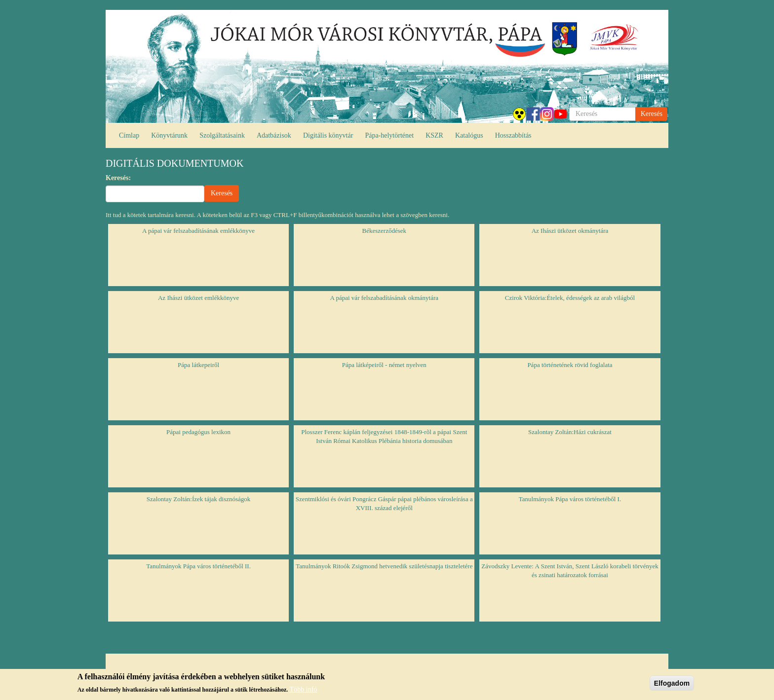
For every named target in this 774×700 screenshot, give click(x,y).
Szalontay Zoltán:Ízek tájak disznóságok (198, 499)
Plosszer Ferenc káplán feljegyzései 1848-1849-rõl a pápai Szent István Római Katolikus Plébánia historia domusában (384, 437)
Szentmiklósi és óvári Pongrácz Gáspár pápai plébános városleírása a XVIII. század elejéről (384, 504)
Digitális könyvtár (328, 135)
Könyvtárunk (169, 135)
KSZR (434, 135)
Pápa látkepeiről (198, 365)
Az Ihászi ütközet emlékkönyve (198, 298)
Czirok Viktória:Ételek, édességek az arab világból (570, 298)
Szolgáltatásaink (222, 135)
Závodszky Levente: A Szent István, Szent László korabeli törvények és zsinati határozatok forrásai (570, 571)
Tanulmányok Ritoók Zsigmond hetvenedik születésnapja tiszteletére (384, 566)
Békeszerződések (385, 231)
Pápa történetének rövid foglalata (570, 365)
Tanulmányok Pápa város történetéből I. (570, 499)
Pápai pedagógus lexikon (198, 432)
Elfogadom (672, 686)
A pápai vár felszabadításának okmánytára (384, 298)
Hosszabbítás (513, 135)
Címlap (129, 135)
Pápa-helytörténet (389, 135)
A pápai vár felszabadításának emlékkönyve (198, 231)
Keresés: (118, 178)
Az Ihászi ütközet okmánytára (570, 231)
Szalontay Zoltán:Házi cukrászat (570, 432)
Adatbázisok (274, 135)
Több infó (304, 692)
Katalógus (469, 135)
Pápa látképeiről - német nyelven (384, 365)
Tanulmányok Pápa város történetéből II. (198, 566)
